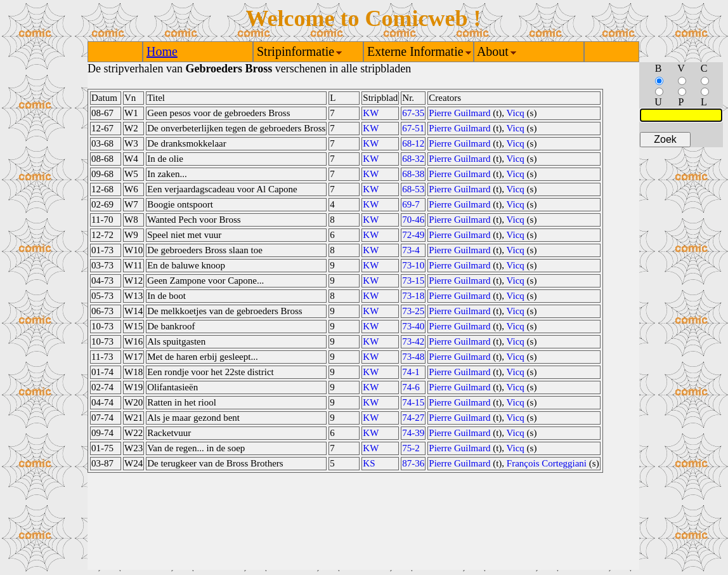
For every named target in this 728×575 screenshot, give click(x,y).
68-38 (413, 174)
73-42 (413, 341)
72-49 (413, 235)
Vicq (516, 113)
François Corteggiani (547, 463)
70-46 (413, 220)
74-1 (411, 372)
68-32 (413, 159)
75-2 (411, 448)
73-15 (413, 281)
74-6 (411, 387)
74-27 (413, 418)
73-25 (413, 311)
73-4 (411, 250)
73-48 (413, 357)
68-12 (413, 143)
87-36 (413, 463)
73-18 (413, 296)
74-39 (413, 433)
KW (371, 113)
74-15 (413, 402)
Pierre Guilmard (459, 113)
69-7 (411, 204)
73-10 (413, 265)
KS (369, 463)
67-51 (413, 128)
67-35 (413, 113)
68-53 (413, 189)
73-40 (413, 326)
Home (162, 51)
